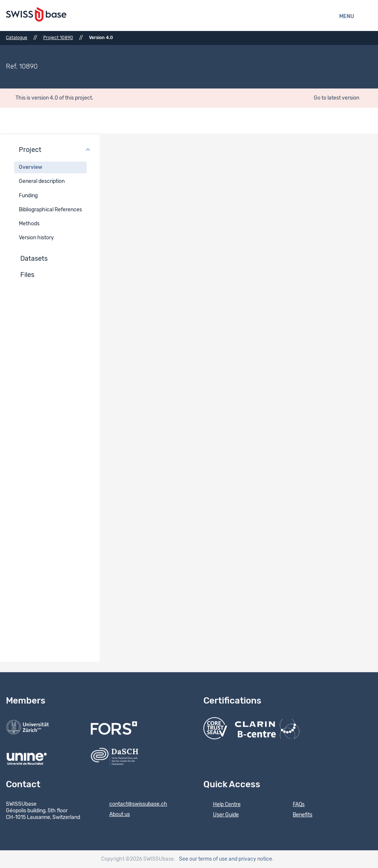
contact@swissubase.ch (133, 805)
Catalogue (17, 38)
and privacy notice (250, 859)
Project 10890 (58, 38)
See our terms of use (203, 859)
